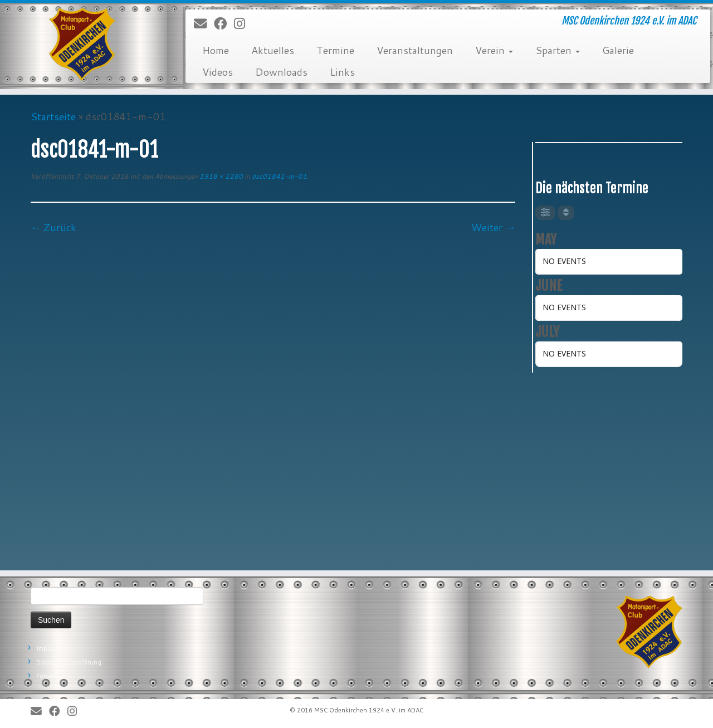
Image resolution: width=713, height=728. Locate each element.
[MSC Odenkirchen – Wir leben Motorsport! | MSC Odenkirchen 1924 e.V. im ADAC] (82, 45)
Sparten (558, 50)
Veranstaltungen (415, 50)
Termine (335, 50)
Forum (45, 676)
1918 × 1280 (220, 176)
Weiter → (493, 227)
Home (216, 50)
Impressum (52, 648)
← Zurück (53, 227)
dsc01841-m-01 (279, 176)
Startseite (53, 116)
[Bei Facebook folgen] (224, 24)
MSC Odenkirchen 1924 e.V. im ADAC (369, 710)
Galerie (618, 50)
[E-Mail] (204, 24)
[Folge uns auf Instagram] (243, 24)
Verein (494, 50)
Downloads (281, 72)
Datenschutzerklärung (69, 662)
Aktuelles (273, 50)
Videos (218, 72)
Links (342, 72)
